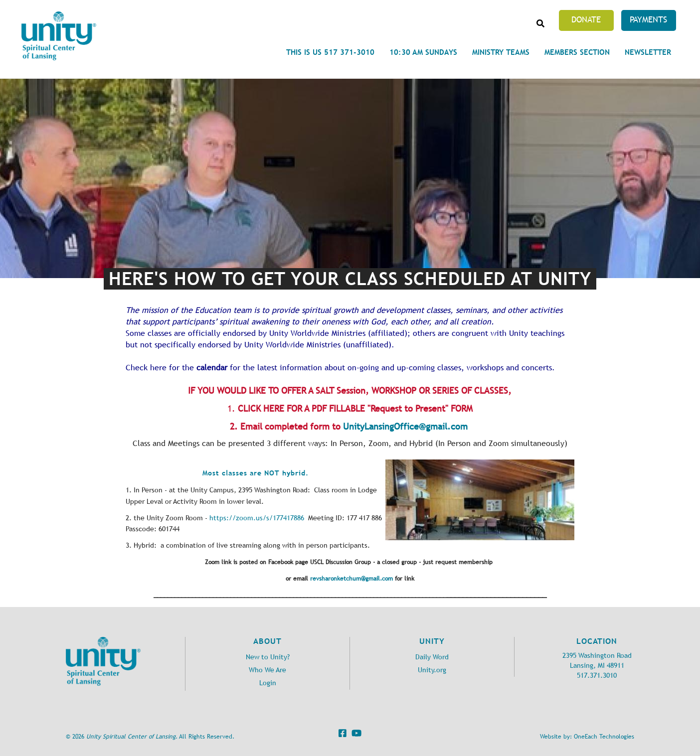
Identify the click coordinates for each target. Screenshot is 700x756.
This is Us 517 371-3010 (330, 52)
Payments (648, 19)
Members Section (577, 52)
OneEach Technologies (604, 737)
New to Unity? (268, 657)
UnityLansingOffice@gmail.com (405, 427)
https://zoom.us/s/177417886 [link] (257, 518)
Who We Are (267, 670)
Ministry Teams (501, 52)
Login (268, 683)
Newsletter (648, 52)
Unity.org (432, 670)
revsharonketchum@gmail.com (351, 579)
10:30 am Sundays (423, 52)
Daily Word (432, 657)
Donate (586, 19)
